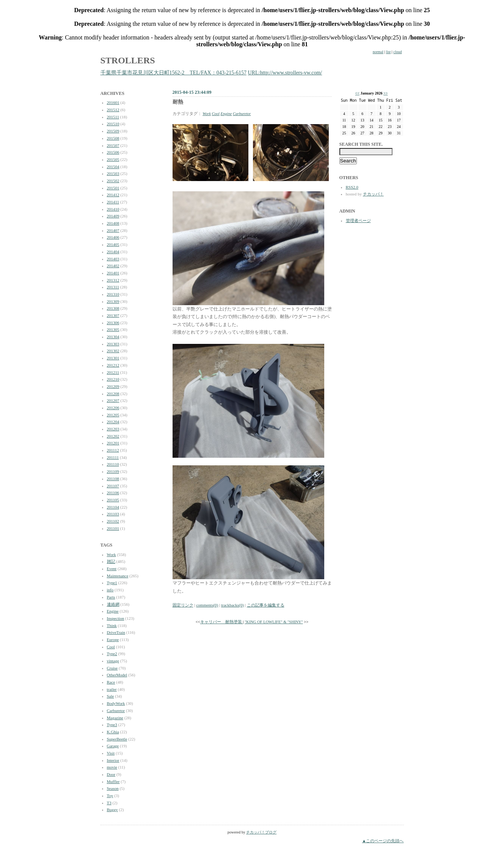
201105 (113, 500)
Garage (113, 746)
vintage (113, 661)
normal (378, 52)
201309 (113, 301)
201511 (113, 117)
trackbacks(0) (232, 605)
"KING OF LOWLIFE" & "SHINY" (274, 622)
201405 (113, 244)
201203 (113, 429)
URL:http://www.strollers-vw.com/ (285, 73)
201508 (113, 138)
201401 (113, 273)
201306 (113, 323)
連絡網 (113, 604)
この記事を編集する (266, 605)
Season (113, 788)
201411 (113, 202)
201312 (113, 280)
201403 (113, 259)
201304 (113, 337)
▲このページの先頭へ (383, 841)
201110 (113, 464)
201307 (113, 315)
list (388, 52)
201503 (113, 173)
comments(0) (207, 605)
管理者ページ (358, 221)
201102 (113, 521)
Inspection (116, 618)
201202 (113, 436)
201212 (113, 365)
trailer (112, 689)
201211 (113, 372)
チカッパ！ (373, 194)
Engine (113, 611)
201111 (113, 457)
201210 (113, 379)
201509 (113, 131)
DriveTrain (116, 632)
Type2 (112, 654)
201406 (113, 237)
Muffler (113, 782)
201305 (113, 329)
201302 (113, 351)
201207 (113, 400)
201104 (113, 507)
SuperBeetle (117, 739)
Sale (111, 696)
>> (385, 93)
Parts (111, 597)
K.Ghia (113, 732)
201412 (113, 195)
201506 (113, 152)
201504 (113, 167)
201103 (113, 514)
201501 (113, 188)
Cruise (112, 668)
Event (112, 569)
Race (111, 682)
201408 (113, 223)
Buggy (112, 810)
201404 (113, 252)
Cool (111, 647)
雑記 (111, 561)
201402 (113, 266)
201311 (113, 287)
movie (112, 767)
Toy (110, 796)
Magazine (115, 718)
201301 (113, 358)
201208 (113, 394)
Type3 (112, 725)
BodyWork (116, 703)
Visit (111, 753)
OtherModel (117, 675)
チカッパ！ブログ (261, 832)
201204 (113, 422)
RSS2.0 (352, 187)
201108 (113, 479)
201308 (113, 308)
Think (112, 626)
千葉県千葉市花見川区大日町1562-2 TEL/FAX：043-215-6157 (174, 73)
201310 (113, 294)
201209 (113, 386)
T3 (109, 803)
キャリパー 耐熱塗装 (222, 622)
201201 (113, 443)
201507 (113, 145)
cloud (397, 52)
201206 (113, 408)
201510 (113, 124)
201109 (113, 471)
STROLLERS (128, 60)
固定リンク (183, 605)
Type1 (112, 583)
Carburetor (116, 711)
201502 (113, 181)
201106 (113, 493)
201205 (113, 415)
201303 (113, 344)
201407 (113, 230)
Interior (113, 760)
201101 (113, 528)
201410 (113, 209)
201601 (113, 102)
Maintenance (118, 576)
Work (111, 555)
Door (111, 774)
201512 (113, 110)
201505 (113, 159)
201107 (113, 486)
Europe (113, 640)
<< (357, 93)
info (110, 590)
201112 (113, 450)
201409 (113, 216)
